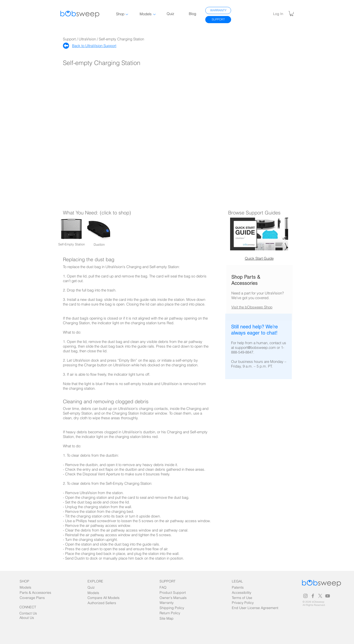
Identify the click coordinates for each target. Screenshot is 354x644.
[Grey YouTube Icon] (328, 596)
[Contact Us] (29, 613)
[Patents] (242, 588)
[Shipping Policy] (172, 608)
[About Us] (29, 618)
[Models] (29, 588)
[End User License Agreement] (256, 608)
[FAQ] (169, 588)
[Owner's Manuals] (174, 598)
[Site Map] (171, 619)
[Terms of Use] (242, 598)
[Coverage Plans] (35, 598)
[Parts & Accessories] (35, 593)
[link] (292, 14)
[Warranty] (169, 603)
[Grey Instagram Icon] (305, 596)
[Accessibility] (247, 593)
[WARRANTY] (218, 10)
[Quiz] (97, 588)
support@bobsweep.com (255, 347)
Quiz (170, 14)
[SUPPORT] (218, 20)
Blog (192, 14)
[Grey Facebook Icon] (313, 596)
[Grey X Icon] (320, 596)
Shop (120, 14)
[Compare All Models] (103, 598)
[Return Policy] (170, 613)
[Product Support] (173, 593)
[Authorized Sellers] (102, 603)
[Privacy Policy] (243, 603)
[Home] (66, 46)
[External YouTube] (177, 134)
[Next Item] (284, 241)
